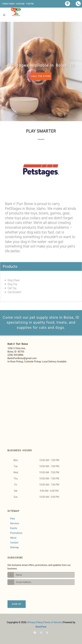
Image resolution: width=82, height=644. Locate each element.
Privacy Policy (35, 622)
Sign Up (17, 604)
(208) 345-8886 (15, 355)
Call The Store (41, 76)
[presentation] (25, 591)
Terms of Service (53, 622)
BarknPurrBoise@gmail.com (22, 358)
